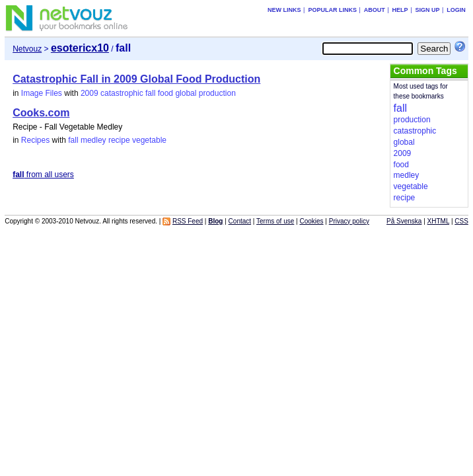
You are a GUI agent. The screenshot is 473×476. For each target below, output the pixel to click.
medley (93, 140)
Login (456, 10)
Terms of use (275, 221)
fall (150, 93)
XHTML (439, 221)
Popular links (332, 10)
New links (284, 10)
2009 (90, 93)
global (186, 93)
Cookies (311, 221)
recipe (119, 140)
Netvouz (27, 49)
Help (400, 10)
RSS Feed (188, 221)
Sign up (427, 10)
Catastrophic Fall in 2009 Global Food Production (136, 79)
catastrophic (122, 93)
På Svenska (404, 221)
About (375, 10)
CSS (461, 221)
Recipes (35, 140)
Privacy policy (349, 221)
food (165, 93)
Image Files (42, 93)
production (217, 93)
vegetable (149, 140)
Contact (240, 221)
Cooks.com (41, 113)
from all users (43, 175)
